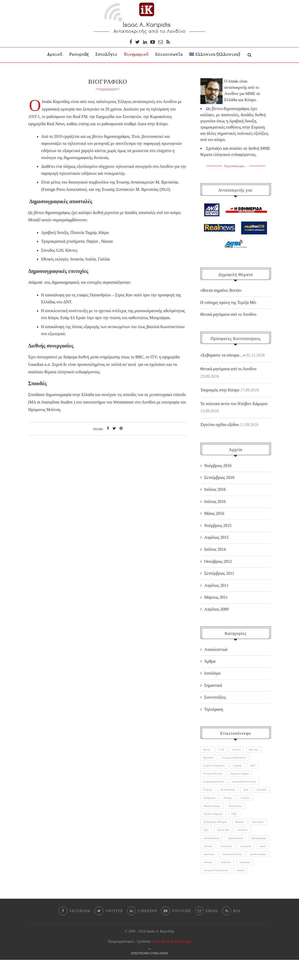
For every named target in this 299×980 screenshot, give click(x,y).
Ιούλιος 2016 (215, 488)
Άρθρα (210, 660)
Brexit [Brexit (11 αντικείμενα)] (207, 749)
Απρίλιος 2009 (216, 608)
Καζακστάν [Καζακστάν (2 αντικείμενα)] (229, 802)
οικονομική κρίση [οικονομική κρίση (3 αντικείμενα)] (214, 872)
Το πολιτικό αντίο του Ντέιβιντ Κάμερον (234, 402)
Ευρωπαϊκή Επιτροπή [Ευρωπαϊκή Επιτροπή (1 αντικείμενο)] (247, 784)
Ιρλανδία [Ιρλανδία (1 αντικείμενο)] (209, 802)
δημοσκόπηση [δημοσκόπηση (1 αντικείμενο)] (257, 846)
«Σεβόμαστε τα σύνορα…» (223, 354)
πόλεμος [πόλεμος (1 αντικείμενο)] (208, 881)
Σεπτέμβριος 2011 (219, 572)
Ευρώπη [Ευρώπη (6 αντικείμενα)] (208, 793)
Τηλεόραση (214, 708)
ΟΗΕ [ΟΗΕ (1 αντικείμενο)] (236, 819)
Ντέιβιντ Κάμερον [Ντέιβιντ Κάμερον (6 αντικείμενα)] (214, 819)
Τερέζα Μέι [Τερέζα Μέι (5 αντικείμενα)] (246, 837)
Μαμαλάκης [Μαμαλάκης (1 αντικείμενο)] (256, 810)
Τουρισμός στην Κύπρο (220, 389)
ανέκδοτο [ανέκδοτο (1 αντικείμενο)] (209, 846)
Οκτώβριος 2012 (218, 560)
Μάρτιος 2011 (216, 596)
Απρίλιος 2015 (216, 536)
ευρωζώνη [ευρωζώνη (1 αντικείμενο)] (210, 863)
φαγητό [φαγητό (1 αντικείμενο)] (243, 890)
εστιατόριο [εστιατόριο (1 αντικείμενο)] (253, 855)
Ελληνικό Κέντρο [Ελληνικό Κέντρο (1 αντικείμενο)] (214, 775)
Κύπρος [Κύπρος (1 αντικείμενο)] (249, 802)
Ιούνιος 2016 (215, 500)
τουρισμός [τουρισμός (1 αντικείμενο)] (248, 881)
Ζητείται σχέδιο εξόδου (220, 423)
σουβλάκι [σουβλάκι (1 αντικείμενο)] (228, 881)
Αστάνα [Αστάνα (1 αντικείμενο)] (239, 749)
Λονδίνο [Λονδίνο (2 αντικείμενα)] (208, 810)
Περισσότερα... (236, 165)
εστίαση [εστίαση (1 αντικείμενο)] (233, 855)
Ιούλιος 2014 (215, 548)
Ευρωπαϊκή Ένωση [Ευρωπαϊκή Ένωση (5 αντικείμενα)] (215, 784)
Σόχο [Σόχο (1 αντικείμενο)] (228, 837)
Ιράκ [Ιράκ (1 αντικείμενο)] (249, 793)
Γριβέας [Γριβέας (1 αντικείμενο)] (240, 766)
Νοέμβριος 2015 (218, 524)
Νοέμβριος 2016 (218, 464)
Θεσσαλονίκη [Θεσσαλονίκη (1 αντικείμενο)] (230, 793)
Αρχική (55, 55)
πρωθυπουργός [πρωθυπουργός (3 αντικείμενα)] (241, 872)
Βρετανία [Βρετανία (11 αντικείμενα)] (209, 757)
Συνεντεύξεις (215, 696)
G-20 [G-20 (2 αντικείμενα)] (223, 749)
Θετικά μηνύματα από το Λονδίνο (228, 367)
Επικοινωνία (169, 55)
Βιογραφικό (136, 55)
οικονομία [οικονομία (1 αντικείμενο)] (246, 863)
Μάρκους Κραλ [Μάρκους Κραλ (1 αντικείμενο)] (231, 810)
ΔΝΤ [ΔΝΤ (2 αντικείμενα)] (256, 766)
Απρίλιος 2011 (216, 584)
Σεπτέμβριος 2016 (219, 476)
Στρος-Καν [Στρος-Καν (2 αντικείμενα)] (210, 837)
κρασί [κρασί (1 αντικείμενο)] (228, 863)
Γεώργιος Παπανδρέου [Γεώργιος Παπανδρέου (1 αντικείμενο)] (236, 757)
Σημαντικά (213, 684)
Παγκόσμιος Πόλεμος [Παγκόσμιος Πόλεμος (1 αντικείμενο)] (216, 828)
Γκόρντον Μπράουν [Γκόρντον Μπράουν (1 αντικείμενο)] (215, 766)
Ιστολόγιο (106, 55)
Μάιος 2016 (214, 512)
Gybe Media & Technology (172, 961)
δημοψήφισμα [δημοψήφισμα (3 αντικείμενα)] (212, 855)
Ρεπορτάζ (79, 55)
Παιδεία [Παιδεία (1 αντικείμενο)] (242, 828)
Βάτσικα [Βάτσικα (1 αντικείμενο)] (258, 749)
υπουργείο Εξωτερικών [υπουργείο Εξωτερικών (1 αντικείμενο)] (217, 890)
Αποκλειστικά (216, 648)
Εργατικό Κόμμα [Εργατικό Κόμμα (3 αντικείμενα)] (242, 775)
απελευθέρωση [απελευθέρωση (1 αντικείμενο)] (232, 846)
